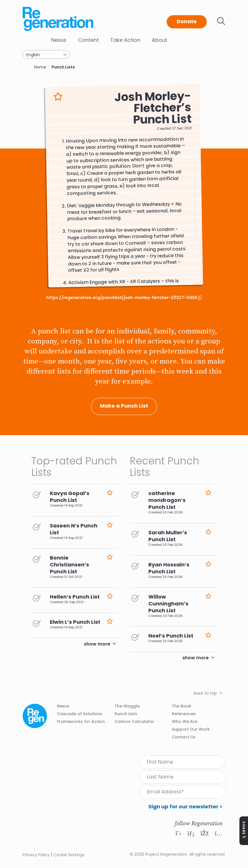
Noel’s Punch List (171, 636)
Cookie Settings (69, 855)
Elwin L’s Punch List (75, 622)
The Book (182, 706)
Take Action (125, 40)
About (160, 40)
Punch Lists (63, 67)
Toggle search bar (221, 21)
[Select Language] (46, 54)
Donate (187, 21)
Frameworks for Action (81, 722)
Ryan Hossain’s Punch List (169, 568)
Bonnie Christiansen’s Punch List (69, 565)
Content (88, 40)
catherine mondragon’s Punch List (167, 500)
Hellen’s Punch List (75, 597)
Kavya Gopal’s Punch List (70, 497)
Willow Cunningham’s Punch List (168, 604)
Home (40, 67)
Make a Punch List (124, 406)
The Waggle (127, 706)
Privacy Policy (36, 855)
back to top (205, 693)
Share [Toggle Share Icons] (244, 828)
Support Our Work (191, 729)
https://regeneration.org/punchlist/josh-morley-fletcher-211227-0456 (122, 298)
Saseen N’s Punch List (74, 529)
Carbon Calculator (134, 722)
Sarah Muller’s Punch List (168, 536)
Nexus (59, 40)
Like (58, 97)
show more (97, 644)
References (184, 714)
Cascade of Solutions (80, 714)
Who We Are (185, 722)
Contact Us (184, 737)
